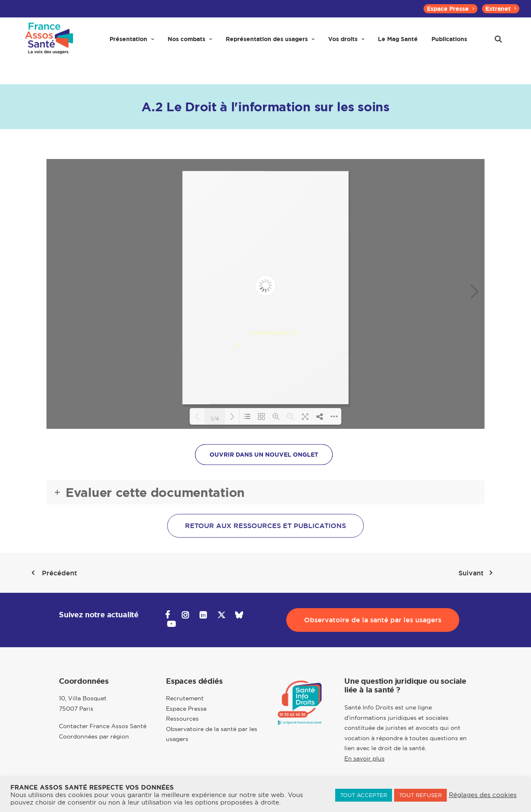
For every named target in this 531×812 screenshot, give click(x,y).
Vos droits (346, 42)
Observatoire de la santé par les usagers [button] (373, 620)
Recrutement (185, 699)
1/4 (215, 418)
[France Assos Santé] (48, 42)
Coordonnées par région (94, 736)
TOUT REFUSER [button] (420, 795)
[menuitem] (451, 9)
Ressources (182, 719)
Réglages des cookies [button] (483, 795)
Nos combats (190, 42)
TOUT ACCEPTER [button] (364, 795)
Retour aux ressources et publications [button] (265, 526)
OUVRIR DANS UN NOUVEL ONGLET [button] (264, 455)
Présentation (132, 42)
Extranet (501, 9)
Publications (449, 42)
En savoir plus (364, 758)
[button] (498, 42)
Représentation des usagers (270, 42)
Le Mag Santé (398, 42)
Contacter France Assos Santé (103, 726)
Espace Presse (451, 9)
